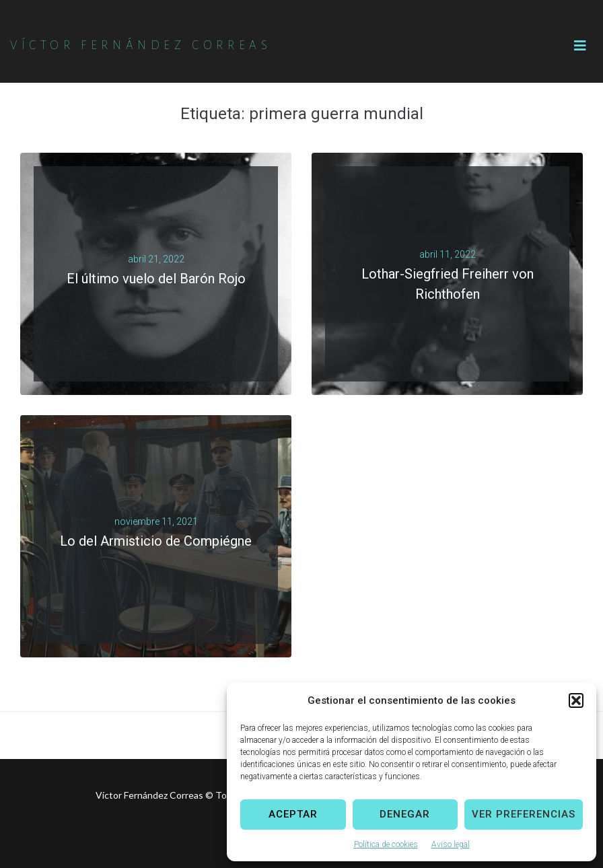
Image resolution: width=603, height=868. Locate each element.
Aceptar (293, 814)
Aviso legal (451, 844)
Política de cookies (386, 844)
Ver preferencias (524, 814)
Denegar (405, 814)
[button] (576, 700)
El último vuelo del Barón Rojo (156, 279)
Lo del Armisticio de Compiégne (156, 541)
